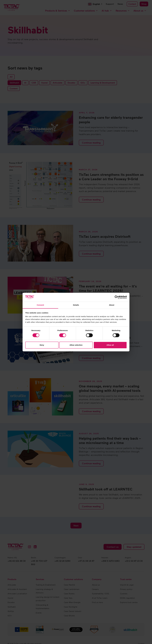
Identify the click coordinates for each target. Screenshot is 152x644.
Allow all (110, 345)
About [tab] (112, 305)
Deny (42, 345)
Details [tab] (76, 305)
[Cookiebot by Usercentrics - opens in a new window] (116, 297)
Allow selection (76, 345)
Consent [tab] (40, 305)
